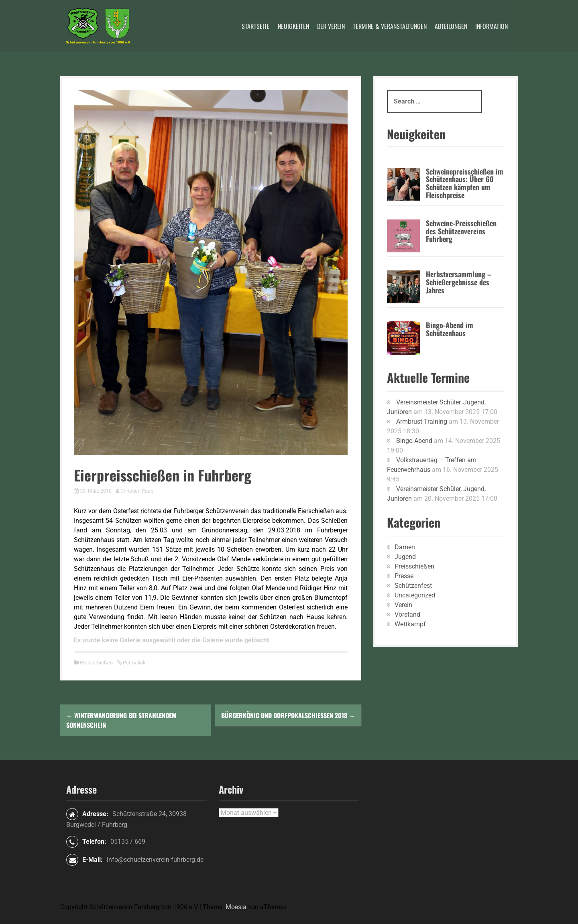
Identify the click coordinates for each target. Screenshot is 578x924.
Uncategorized (415, 595)
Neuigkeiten (293, 26)
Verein (403, 605)
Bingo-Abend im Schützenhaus (450, 329)
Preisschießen (96, 663)
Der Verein (331, 26)
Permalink (134, 663)
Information (492, 26)
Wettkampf (410, 624)
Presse (404, 576)
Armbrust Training (422, 421)
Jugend (405, 557)
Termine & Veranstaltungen (390, 26)
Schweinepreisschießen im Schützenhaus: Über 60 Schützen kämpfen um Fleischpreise (465, 183)
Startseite (256, 26)
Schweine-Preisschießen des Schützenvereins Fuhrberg (461, 231)
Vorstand (407, 614)
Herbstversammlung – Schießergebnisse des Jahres (459, 282)
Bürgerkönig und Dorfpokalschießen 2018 (288, 715)
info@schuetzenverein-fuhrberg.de (155, 860)
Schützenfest (413, 586)
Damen (405, 547)
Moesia (236, 907)
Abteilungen (451, 26)
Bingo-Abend (414, 441)
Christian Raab (137, 491)
